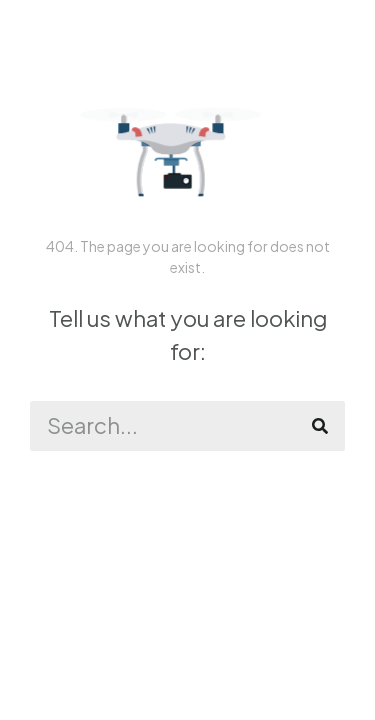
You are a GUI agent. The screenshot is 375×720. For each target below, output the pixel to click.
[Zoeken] (320, 426)
